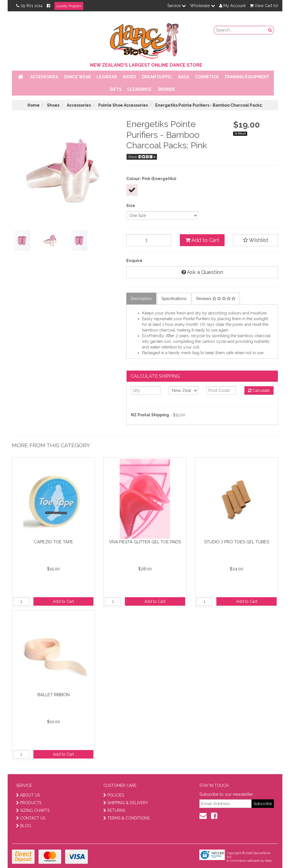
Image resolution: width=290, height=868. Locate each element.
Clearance (139, 89)
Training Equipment (247, 77)
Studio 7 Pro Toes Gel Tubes (237, 542)
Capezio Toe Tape (54, 542)
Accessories (44, 77)
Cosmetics (207, 77)
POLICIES (114, 795)
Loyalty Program (69, 6)
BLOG (24, 826)
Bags (184, 77)
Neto (268, 861)
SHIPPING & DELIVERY (126, 803)
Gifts (116, 89)
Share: (142, 157)
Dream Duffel (157, 77)
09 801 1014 (29, 6)
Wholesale (202, 6)
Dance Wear (77, 77)
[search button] (270, 30)
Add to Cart (202, 240)
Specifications (174, 299)
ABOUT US (28, 795)
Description (141, 299)
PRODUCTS (29, 803)
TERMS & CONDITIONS (126, 818)
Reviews (216, 299)
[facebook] (214, 816)
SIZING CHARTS (33, 810)
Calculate (259, 390)
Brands (167, 89)
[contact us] (203, 816)
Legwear (107, 77)
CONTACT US (31, 818)
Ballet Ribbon (54, 695)
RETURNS (114, 810)
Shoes (129, 77)
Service (177, 6)
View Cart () (264, 6)
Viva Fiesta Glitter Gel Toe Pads (145, 542)
